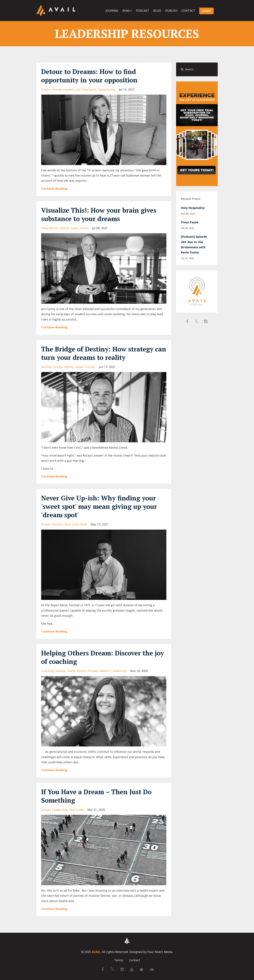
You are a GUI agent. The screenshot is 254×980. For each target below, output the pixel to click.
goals (75, 228)
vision (84, 228)
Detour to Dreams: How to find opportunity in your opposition (89, 76)
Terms (119, 960)
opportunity (107, 89)
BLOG (157, 11)
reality (69, 367)
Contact (135, 960)
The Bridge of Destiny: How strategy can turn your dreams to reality (104, 353)
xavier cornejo (85, 367)
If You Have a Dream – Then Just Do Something (96, 796)
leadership (119, 671)
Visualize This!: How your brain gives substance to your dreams (99, 214)
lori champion (86, 89)
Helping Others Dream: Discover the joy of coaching (103, 657)
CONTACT (188, 11)
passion (58, 524)
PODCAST (143, 11)
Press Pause (190, 222)
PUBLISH (171, 11)
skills (84, 524)
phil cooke (77, 810)
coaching (48, 671)
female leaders (63, 89)
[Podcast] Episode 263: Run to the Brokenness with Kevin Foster (194, 244)
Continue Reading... (55, 189)
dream (46, 89)
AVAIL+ (127, 11)
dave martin (50, 228)
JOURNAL (112, 11)
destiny (46, 367)
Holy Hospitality (193, 208)
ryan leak (71, 524)
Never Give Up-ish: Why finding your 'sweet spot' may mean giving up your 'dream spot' (99, 506)
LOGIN (206, 11)
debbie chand (65, 671)
